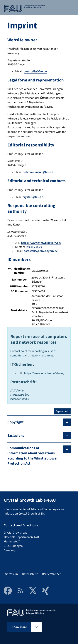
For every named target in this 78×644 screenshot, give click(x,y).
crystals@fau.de (33, 197)
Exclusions (16, 436)
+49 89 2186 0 (34, 247)
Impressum (11, 574)
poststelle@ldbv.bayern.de (41, 251)
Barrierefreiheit (52, 574)
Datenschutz (30, 574)
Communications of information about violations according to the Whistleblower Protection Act (33, 456)
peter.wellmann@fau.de (38, 172)
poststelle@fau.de (35, 71)
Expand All (62, 411)
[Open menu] (72, 9)
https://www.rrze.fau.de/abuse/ (44, 373)
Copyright (16, 422)
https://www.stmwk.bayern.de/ (41, 243)
